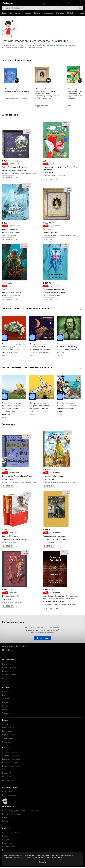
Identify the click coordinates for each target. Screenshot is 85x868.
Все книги (7, 692)
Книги (5, 13)
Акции (5, 724)
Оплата (5, 836)
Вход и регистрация (11, 814)
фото (27, 133)
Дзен (4, 678)
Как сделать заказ (10, 832)
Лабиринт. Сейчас (10, 752)
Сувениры (81, 13)
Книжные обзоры (10, 762)
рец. (26, 131)
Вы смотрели (8, 818)
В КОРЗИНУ (8, 177)
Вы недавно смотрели (13, 622)
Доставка (6, 840)
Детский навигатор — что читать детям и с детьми (27, 368)
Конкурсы (6, 777)
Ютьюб (5, 671)
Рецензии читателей (11, 759)
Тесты (5, 770)
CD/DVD (70, 13)
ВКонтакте (7, 664)
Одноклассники (9, 674)
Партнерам (7, 791)
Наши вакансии (9, 795)
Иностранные (16, 13)
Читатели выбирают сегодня (16, 60)
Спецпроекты (8, 780)
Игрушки (60, 13)
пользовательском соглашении (22, 857)
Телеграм (6, 682)
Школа (37, 13)
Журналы (6, 699)
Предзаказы (8, 742)
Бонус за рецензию (11, 731)
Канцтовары (48, 13)
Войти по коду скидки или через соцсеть (20, 811)
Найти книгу (43, 638)
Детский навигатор (11, 755)
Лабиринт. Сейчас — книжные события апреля (25, 309)
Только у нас (8, 738)
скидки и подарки (56, 46)
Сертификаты (8, 735)
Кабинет (6, 821)
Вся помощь (8, 850)
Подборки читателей (11, 766)
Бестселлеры (8, 424)
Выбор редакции (10, 115)
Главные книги (9, 728)
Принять (43, 862)
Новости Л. (7, 773)
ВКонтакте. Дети (9, 667)
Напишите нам (9, 847)
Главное (28, 13)
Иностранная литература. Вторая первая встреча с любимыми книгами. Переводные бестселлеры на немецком (14, 409)
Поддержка (7, 843)
